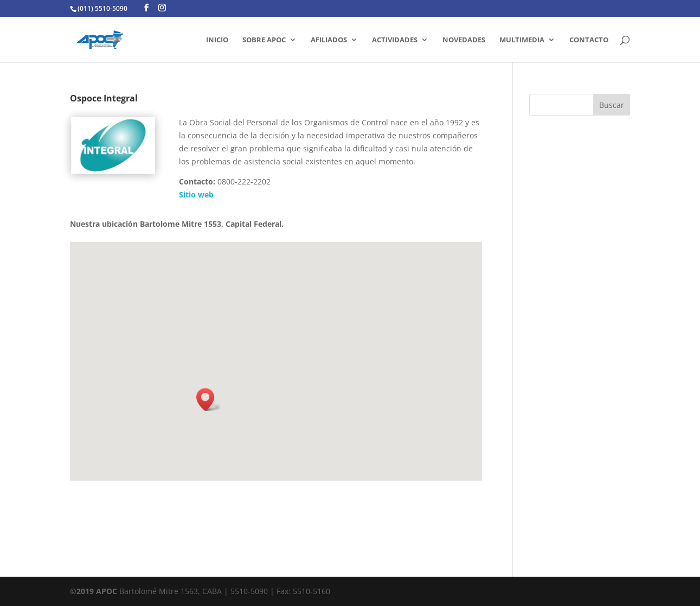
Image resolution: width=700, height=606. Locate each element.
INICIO (217, 40)
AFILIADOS (329, 40)
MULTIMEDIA (522, 40)
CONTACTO (589, 40)
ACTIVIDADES (395, 40)
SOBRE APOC (264, 40)
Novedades (464, 40)
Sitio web (196, 194)
